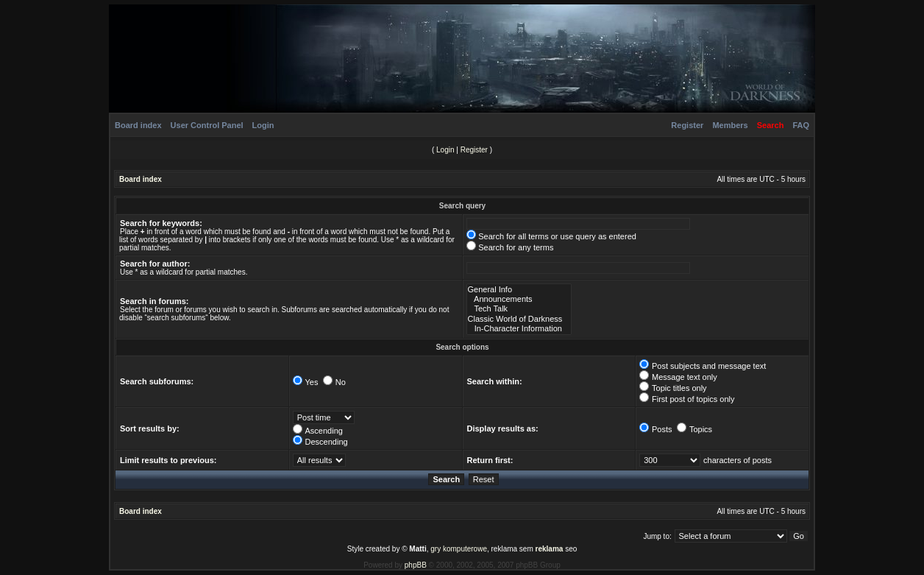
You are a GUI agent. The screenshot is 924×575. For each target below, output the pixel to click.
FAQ (801, 125)
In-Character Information (519, 329)
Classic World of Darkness (519, 319)
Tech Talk (519, 309)
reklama (550, 549)
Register (687, 125)
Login (263, 125)
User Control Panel (207, 125)
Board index (138, 125)
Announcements (519, 299)
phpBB (416, 565)
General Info (519, 290)
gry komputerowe (459, 549)
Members (730, 125)
